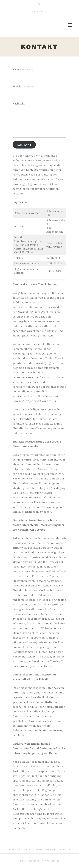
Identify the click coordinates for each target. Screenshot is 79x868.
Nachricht (19, 104)
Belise (24, 861)
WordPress (53, 861)
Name (23, 69)
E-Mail (23, 86)
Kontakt (24, 145)
